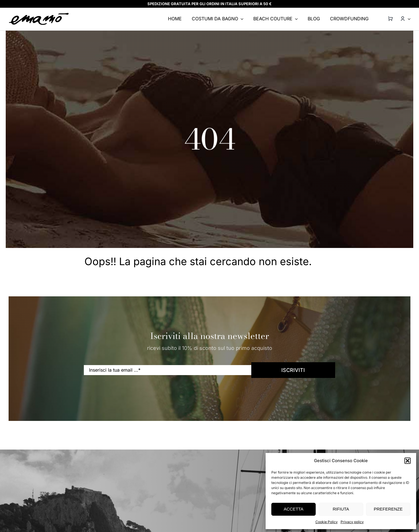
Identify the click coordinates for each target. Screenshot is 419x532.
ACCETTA (294, 509)
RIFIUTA (341, 509)
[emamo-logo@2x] (39, 15)
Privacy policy (352, 522)
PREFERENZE (388, 509)
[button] (408, 461)
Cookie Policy (327, 522)
